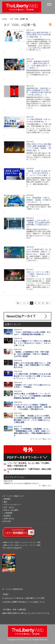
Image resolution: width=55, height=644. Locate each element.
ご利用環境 (8, 513)
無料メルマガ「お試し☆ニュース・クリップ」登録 (22, 542)
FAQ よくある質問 (11, 510)
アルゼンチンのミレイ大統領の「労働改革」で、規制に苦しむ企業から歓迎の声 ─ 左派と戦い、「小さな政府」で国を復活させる (32, 407)
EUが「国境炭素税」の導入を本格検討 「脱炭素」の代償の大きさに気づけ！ (39, 200)
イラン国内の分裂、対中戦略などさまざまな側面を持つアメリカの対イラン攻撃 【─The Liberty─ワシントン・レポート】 (32, 376)
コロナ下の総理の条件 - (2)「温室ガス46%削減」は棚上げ (39, 251)
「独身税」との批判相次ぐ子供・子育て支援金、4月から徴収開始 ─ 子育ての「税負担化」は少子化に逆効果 (32, 354)
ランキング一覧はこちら (41, 439)
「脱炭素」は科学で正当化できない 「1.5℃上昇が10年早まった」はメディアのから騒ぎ (39, 173)
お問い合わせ (9, 519)
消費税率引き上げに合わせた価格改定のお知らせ (21, 483)
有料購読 (7, 499)
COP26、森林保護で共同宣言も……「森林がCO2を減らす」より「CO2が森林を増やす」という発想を (39, 65)
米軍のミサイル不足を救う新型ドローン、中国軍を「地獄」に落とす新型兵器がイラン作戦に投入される (32, 365)
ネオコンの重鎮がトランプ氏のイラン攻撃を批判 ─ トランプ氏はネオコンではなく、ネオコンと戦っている (32, 343)
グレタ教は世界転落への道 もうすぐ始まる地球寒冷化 (39, 120)
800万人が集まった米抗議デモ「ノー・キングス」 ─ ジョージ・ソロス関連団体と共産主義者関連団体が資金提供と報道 (32, 396)
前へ (19, 303)
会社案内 (7, 516)
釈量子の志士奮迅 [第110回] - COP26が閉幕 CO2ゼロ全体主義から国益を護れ (39, 35)
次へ (48, 303)
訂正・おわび (9, 507)
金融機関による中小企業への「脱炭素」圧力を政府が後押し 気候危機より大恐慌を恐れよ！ (39, 224)
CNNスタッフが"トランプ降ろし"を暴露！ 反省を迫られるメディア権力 (38, 274)
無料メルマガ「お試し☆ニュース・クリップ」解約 (22, 545)
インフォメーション (15, 477)
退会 (5, 502)
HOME (5, 19)
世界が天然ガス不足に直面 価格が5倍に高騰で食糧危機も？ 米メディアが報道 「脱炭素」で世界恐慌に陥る (39, 147)
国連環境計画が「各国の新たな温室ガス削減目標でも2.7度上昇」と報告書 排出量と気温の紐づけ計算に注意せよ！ (39, 92)
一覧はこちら (45, 486)
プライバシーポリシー (12, 505)
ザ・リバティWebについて (14, 496)
